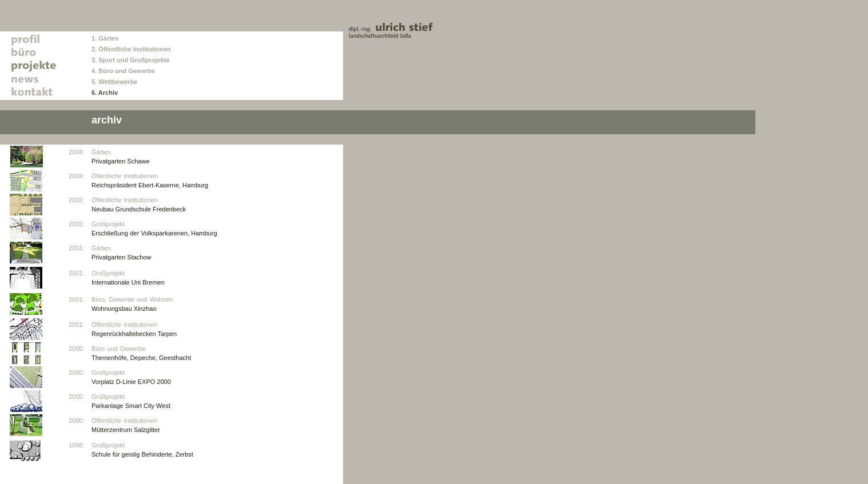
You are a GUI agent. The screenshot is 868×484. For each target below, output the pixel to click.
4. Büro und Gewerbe (123, 71)
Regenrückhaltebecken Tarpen (134, 334)
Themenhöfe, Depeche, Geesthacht (141, 358)
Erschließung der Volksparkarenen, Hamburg (154, 233)
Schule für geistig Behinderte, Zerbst (142, 454)
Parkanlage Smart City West (131, 406)
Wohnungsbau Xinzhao (124, 309)
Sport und (114, 60)
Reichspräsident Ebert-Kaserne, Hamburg (150, 185)
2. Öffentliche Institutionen (131, 49)
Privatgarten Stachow (122, 257)
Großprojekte (150, 60)
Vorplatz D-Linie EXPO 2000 (131, 382)
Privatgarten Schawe (121, 161)
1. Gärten (105, 38)
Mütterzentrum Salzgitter (126, 430)
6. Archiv (105, 93)
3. (95, 60)
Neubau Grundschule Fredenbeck (139, 209)
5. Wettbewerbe (115, 82)
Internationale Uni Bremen (128, 282)
